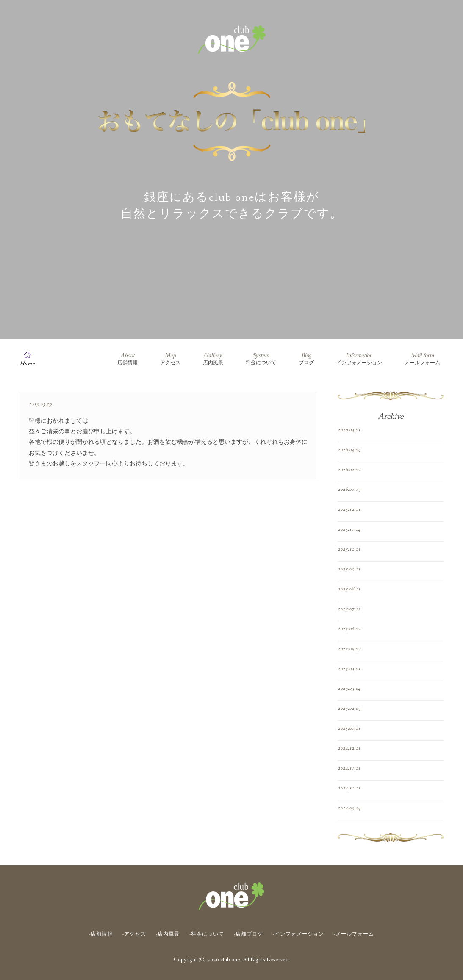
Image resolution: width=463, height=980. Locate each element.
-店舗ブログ (248, 934)
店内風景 (213, 359)
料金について (261, 359)
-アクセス (134, 934)
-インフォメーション (298, 934)
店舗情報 (128, 359)
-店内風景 (168, 934)
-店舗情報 (101, 934)
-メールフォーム (354, 934)
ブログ (306, 359)
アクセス (170, 359)
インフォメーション (359, 359)
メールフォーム (422, 359)
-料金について (207, 934)
